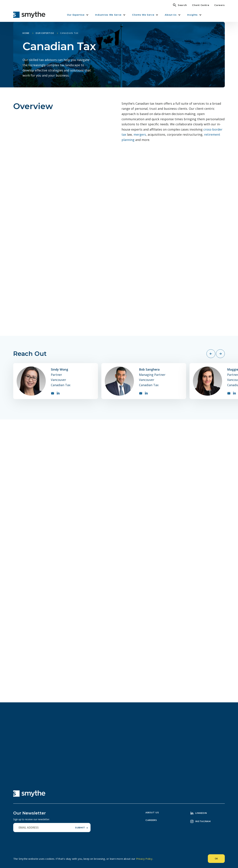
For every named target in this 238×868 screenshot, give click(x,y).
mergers (140, 134)
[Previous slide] (211, 354)
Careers (220, 5)
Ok (216, 859)
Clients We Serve (143, 15)
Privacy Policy (144, 859)
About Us (171, 15)
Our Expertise (76, 15)
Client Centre (201, 5)
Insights (192, 15)
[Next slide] (220, 354)
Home (26, 33)
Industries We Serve (108, 15)
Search (182, 5)
